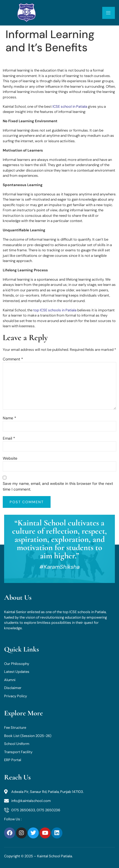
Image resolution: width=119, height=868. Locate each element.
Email (9, 438)
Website (10, 458)
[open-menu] (109, 13)
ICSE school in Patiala (70, 106)
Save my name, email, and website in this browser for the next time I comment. (58, 486)
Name (9, 418)
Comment (13, 359)
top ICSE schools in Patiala (55, 310)
